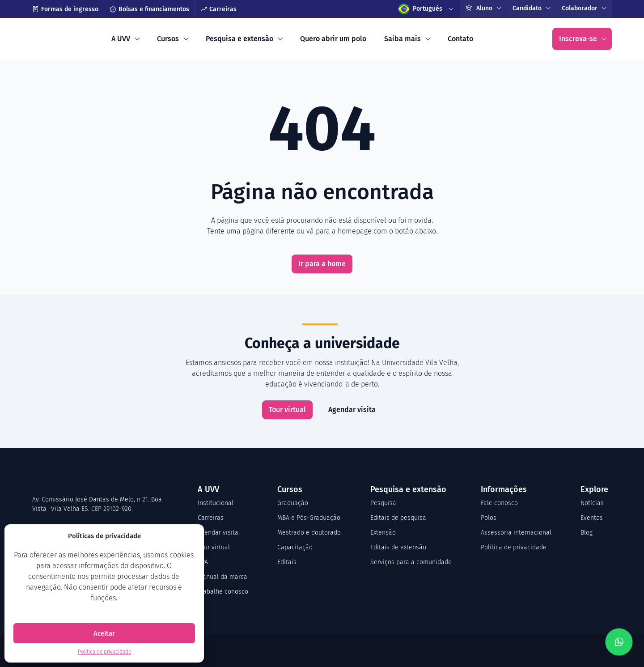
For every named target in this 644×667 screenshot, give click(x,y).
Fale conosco (499, 503)
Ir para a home (322, 264)
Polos (489, 518)
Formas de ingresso (65, 9)
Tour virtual (287, 410)
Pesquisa (383, 503)
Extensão (383, 533)
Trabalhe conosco (223, 592)
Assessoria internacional (516, 533)
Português (420, 9)
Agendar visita (352, 410)
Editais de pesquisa (398, 518)
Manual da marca (222, 577)
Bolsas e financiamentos (149, 9)
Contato (460, 39)
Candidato (527, 8)
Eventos (592, 518)
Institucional (216, 503)
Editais (287, 562)
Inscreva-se (578, 39)
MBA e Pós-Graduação (309, 518)
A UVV (121, 39)
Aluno (479, 8)
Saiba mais (402, 39)
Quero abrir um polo (333, 39)
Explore (594, 489)
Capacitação (295, 547)
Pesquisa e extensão (239, 39)
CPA (203, 562)
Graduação (293, 503)
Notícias (592, 503)
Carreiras (218, 9)
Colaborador (580, 8)
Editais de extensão (398, 547)
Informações (504, 489)
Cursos (168, 39)
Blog (587, 533)
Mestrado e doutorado (309, 533)
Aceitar (104, 633)
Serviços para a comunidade (411, 562)
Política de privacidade (104, 652)
